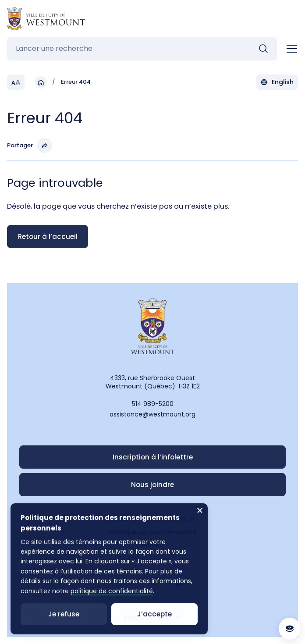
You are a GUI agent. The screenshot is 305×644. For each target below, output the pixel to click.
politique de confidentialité (111, 600)
